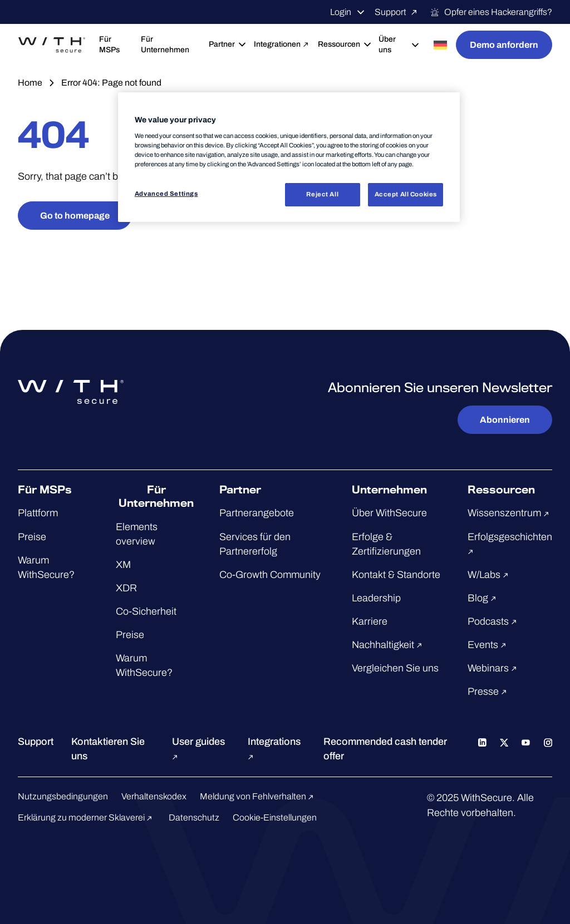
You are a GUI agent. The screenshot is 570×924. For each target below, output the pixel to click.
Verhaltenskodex (154, 796)
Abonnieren (505, 420)
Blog (483, 598)
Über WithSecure (389, 513)
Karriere (370, 621)
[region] (289, 157)
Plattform (38, 513)
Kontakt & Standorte (396, 575)
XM (123, 565)
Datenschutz (194, 817)
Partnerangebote (257, 513)
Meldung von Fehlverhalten (258, 796)
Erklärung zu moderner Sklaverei (87, 817)
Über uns (399, 45)
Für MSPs (109, 45)
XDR (126, 588)
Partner (227, 45)
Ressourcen (344, 45)
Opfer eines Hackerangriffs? (491, 12)
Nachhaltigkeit (389, 645)
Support (398, 12)
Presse (489, 691)
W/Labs (490, 575)
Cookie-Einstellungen (275, 817)
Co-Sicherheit (146, 611)
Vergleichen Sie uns (395, 668)
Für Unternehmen (165, 45)
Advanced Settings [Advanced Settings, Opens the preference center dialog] (166, 194)
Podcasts (494, 621)
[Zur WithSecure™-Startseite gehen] (52, 45)
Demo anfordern (504, 45)
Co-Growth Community (270, 575)
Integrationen (281, 45)
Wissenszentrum (510, 513)
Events (488, 645)
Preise (32, 537)
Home (30, 83)
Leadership (376, 598)
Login (348, 12)
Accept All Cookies (406, 194)
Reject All (322, 194)
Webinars (494, 668)
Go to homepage (75, 216)
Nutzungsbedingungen (63, 796)
